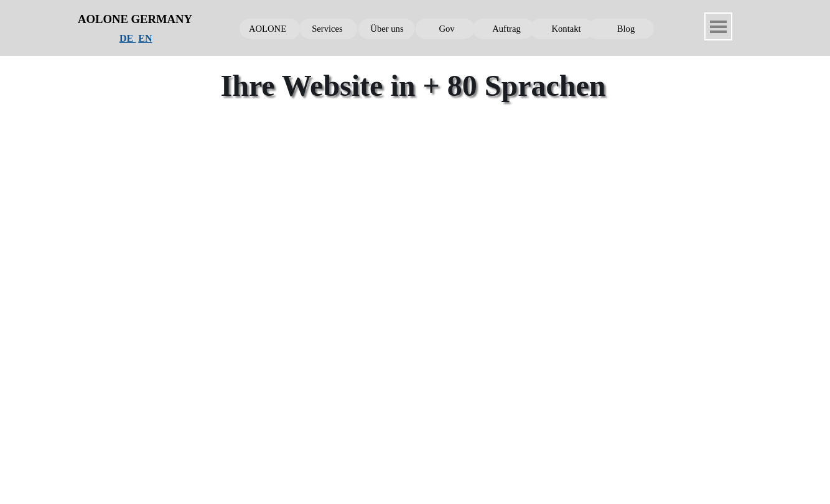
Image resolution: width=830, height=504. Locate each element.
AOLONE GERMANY (135, 19)
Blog (626, 29)
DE (128, 38)
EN (145, 38)
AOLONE (268, 29)
